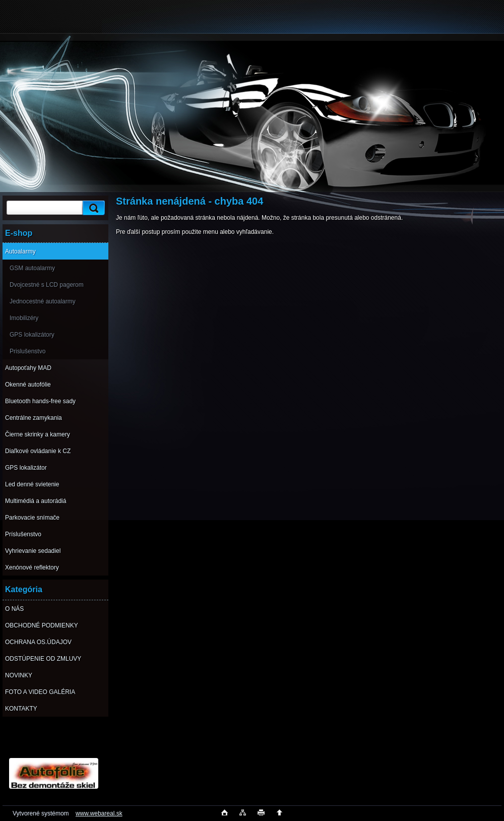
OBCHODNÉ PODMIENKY (42, 625)
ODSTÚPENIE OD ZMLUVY (43, 659)
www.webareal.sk (99, 813)
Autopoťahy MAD (28, 368)
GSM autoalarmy (32, 268)
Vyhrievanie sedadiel (33, 551)
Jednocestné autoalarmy (43, 301)
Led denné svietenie (32, 484)
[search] (92, 208)
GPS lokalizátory (32, 335)
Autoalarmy (20, 251)
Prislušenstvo (27, 351)
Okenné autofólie (28, 385)
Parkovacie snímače (32, 518)
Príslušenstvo (23, 534)
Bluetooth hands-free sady (40, 401)
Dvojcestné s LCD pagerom (47, 285)
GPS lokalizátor (26, 468)
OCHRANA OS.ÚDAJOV (38, 642)
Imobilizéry (24, 318)
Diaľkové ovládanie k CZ (38, 451)
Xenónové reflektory (32, 567)
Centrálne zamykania (34, 418)
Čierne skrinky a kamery (38, 434)
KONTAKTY (21, 709)
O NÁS (14, 609)
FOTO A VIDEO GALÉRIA (40, 692)
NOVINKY (19, 675)
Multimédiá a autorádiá (36, 501)
